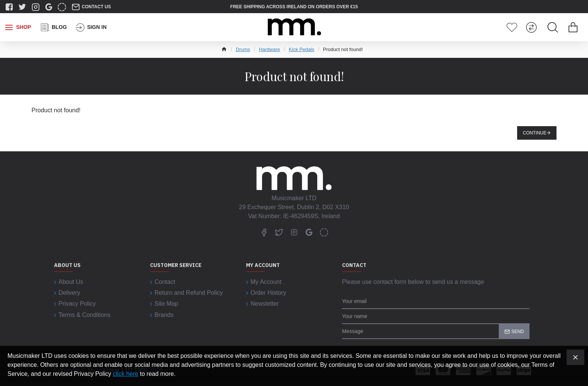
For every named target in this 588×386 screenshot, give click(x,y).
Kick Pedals (301, 49)
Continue (535, 133)
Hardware (269, 49)
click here (126, 374)
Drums (243, 49)
